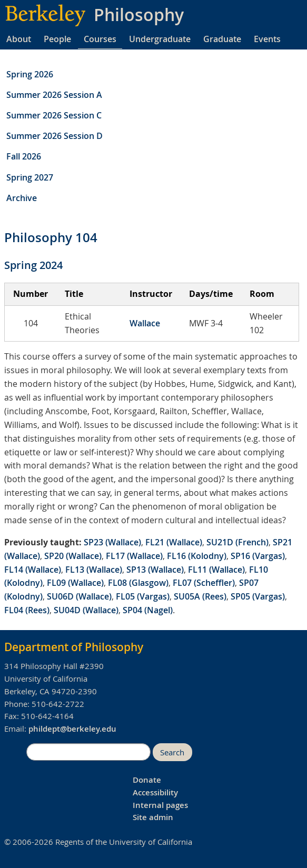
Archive (22, 198)
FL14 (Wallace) (33, 570)
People (57, 39)
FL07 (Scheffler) (204, 583)
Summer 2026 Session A (54, 95)
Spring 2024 (33, 265)
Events (267, 39)
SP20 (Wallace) (73, 556)
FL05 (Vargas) (143, 596)
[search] (88, 752)
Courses (100, 39)
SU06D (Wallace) (79, 596)
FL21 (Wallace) (174, 542)
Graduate (222, 39)
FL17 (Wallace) (134, 556)
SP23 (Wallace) (112, 542)
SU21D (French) (237, 542)
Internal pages (160, 805)
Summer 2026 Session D (55, 136)
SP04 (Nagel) (148, 610)
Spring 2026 (30, 74)
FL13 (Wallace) (94, 570)
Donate (147, 780)
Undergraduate (160, 39)
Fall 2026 (24, 156)
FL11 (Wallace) (216, 570)
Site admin (153, 817)
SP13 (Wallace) (155, 570)
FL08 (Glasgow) (138, 583)
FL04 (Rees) (27, 610)
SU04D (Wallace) (86, 610)
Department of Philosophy (74, 647)
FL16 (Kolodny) (197, 556)
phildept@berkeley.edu (72, 729)
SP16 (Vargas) (258, 556)
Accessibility (155, 792)
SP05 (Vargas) (258, 596)
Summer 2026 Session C (54, 115)
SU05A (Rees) (200, 596)
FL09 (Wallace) (75, 583)
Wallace (145, 323)
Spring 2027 (30, 177)
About (19, 39)
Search (172, 752)
